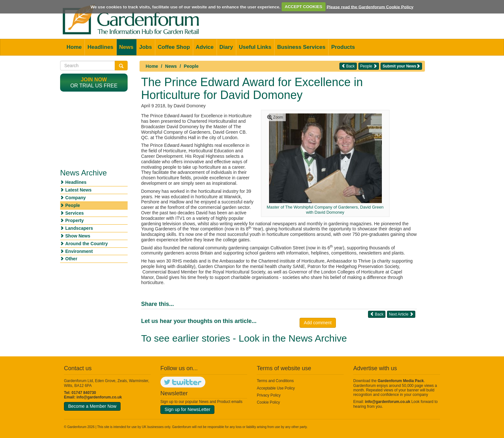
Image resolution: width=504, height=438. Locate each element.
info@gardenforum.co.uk (99, 397)
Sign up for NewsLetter (187, 409)
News (126, 47)
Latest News (78, 190)
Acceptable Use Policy (276, 388)
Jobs (146, 47)
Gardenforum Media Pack (401, 381)
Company (76, 198)
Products (343, 47)
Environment (79, 251)
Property (75, 220)
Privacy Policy (269, 395)
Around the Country (86, 244)
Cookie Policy (268, 402)
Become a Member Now (92, 406)
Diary (226, 47)
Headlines (100, 47)
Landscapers (79, 228)
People (191, 66)
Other (71, 259)
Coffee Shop (174, 47)
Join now (94, 80)
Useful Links (255, 47)
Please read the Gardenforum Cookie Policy (370, 7)
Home (74, 47)
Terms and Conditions (275, 381)
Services (75, 213)
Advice (205, 47)
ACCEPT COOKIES (304, 7)
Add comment (318, 323)
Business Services (301, 47)
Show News (78, 236)
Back (348, 66)
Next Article (401, 314)
